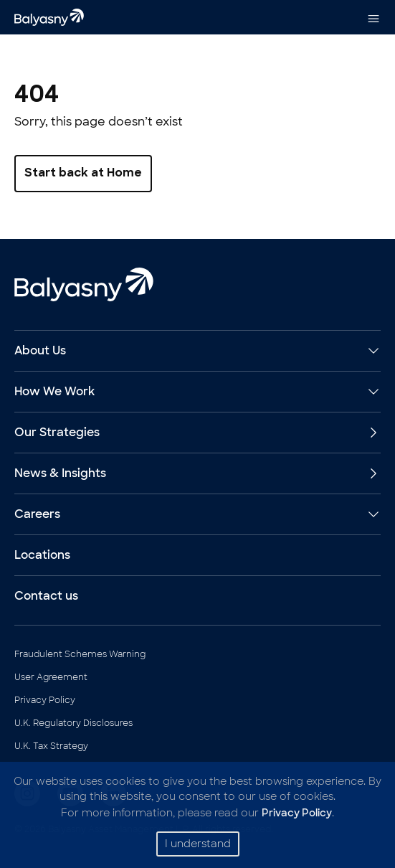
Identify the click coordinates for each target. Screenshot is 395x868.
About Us (40, 350)
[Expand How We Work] (371, 392)
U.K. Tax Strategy (51, 746)
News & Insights (197, 473)
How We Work (54, 391)
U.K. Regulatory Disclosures (73, 723)
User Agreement (51, 677)
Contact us (46, 596)
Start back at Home (83, 174)
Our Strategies (197, 432)
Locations (42, 555)
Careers (37, 514)
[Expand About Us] (371, 351)
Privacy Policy (45, 700)
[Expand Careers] (371, 514)
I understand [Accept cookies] (198, 844)
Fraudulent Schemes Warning (80, 654)
